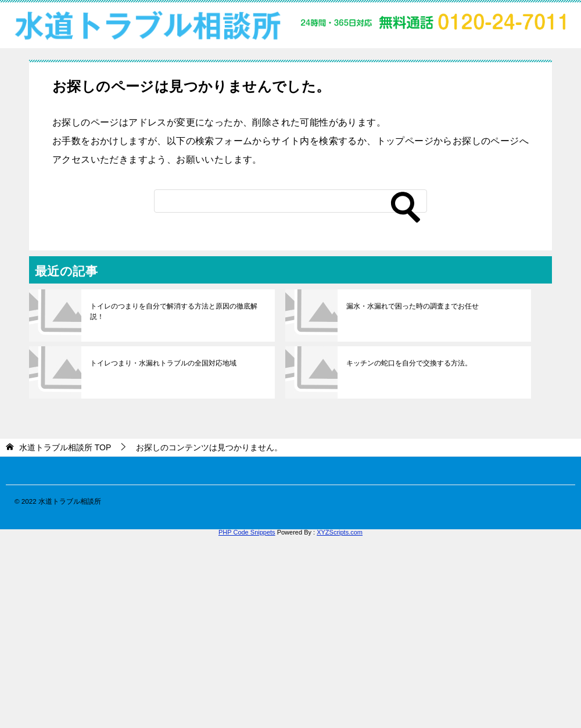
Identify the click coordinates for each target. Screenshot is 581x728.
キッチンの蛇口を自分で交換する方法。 (409, 363)
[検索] (290, 201)
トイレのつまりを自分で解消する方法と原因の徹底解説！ (174, 311)
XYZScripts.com (340, 532)
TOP (65, 447)
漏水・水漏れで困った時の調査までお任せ (413, 306)
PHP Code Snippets (247, 532)
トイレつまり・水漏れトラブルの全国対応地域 (163, 363)
